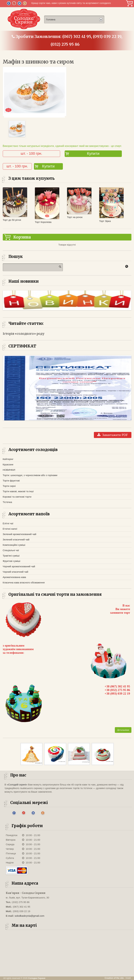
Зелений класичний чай (16, 539)
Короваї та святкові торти (17, 497)
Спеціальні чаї (11, 550)
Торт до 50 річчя (12, 220)
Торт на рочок (75, 217)
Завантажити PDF (113, 435)
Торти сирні (9, 486)
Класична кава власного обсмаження (24, 582)
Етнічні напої (10, 529)
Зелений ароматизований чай (20, 534)
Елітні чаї (8, 523)
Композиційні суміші (14, 545)
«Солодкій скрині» (17, 785)
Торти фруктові (11, 481)
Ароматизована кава (14, 577)
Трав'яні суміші (11, 556)
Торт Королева (43, 222)
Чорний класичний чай (16, 572)
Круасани (8, 464)
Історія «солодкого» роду (24, 334)
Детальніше (123, 730)
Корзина (129, 3)
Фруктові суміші (12, 561)
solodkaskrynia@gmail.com (29, 916)
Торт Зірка (105, 221)
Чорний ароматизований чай (19, 566)
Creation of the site (114, 978)
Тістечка (7, 502)
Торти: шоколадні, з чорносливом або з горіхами (30, 475)
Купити (93, 153)
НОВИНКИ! (9, 470)
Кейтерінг (8, 459)
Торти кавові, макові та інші (18, 491)
